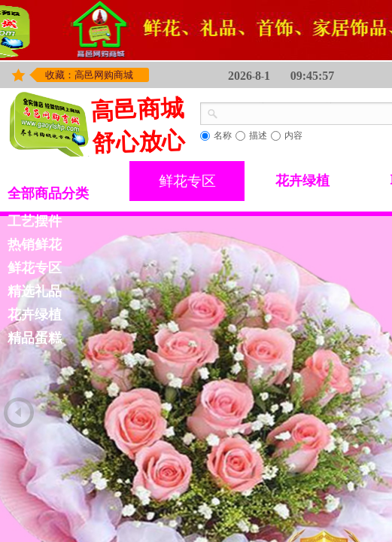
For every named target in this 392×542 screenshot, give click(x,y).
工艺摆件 (35, 221)
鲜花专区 (187, 181)
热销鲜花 (35, 245)
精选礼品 (35, 291)
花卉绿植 (302, 181)
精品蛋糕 (35, 338)
